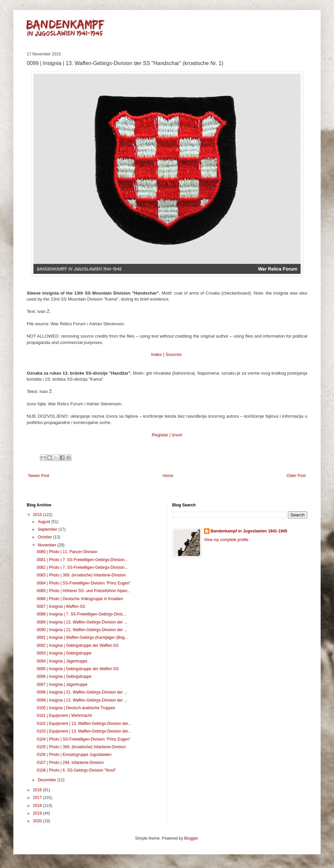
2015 (38, 515)
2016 (38, 790)
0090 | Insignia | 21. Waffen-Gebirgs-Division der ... (82, 630)
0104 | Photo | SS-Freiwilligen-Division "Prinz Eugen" (84, 739)
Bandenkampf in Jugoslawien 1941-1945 (249, 531)
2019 (38, 813)
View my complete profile (226, 540)
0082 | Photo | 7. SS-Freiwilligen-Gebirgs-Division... (82, 567)
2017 (38, 798)
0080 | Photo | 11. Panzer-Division (67, 552)
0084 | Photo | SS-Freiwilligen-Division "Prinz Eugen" (84, 583)
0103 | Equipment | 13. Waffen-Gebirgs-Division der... (84, 731)
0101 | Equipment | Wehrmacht (64, 716)
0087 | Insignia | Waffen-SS (61, 606)
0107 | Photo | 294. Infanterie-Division (70, 763)
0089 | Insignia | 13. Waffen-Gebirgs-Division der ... (82, 622)
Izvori (177, 435)
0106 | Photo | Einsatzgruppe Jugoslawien (74, 755)
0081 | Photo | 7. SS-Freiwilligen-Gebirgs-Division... (82, 560)
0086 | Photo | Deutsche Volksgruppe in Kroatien (80, 599)
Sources (173, 354)
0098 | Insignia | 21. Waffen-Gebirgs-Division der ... (82, 692)
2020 (38, 821)
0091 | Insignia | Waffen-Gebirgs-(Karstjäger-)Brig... (82, 637)
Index (156, 354)
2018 (38, 806)
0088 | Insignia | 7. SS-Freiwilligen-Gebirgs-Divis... (81, 614)
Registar (160, 435)
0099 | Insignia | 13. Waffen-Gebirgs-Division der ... (82, 700)
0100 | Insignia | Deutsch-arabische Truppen (76, 708)
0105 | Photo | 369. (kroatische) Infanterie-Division (81, 747)
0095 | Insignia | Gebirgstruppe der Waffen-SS (78, 669)
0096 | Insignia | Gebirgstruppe (64, 677)
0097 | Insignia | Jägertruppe (62, 685)
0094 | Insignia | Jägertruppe (62, 661)
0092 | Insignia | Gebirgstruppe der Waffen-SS (78, 645)
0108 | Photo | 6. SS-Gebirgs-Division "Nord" (76, 770)
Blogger (191, 838)
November (48, 545)
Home (168, 476)
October (45, 537)
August (45, 522)
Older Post (296, 476)
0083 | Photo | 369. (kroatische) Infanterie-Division (81, 575)
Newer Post (39, 476)
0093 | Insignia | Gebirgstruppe (64, 653)
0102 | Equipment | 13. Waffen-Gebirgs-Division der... (84, 724)
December (48, 780)
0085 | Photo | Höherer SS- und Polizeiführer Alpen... (84, 591)
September (48, 529)
